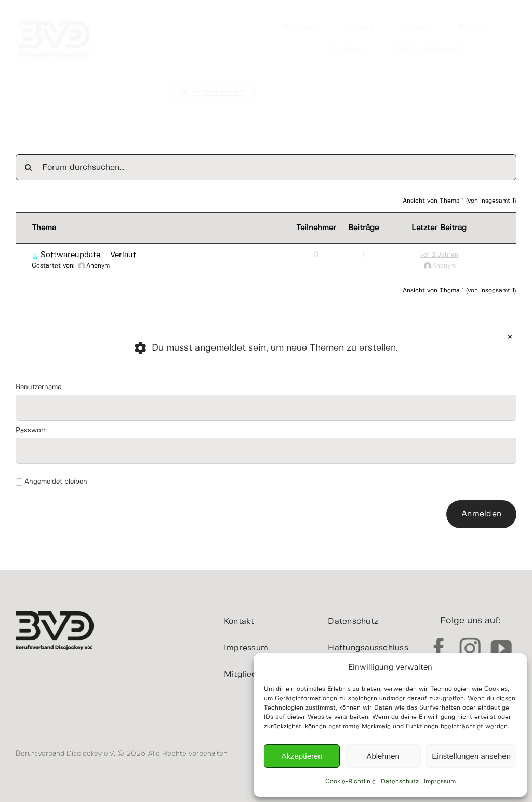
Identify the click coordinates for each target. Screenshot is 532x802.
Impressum (440, 781)
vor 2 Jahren (439, 255)
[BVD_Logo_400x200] (55, 616)
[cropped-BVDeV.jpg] (55, 5)
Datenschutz (400, 781)
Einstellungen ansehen (471, 756)
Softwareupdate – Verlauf (88, 255)
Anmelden (481, 514)
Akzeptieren (302, 756)
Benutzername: (39, 387)
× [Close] (510, 336)
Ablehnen (383, 756)
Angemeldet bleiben (56, 482)
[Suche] (29, 167)
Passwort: (32, 430)
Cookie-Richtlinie (350, 781)
